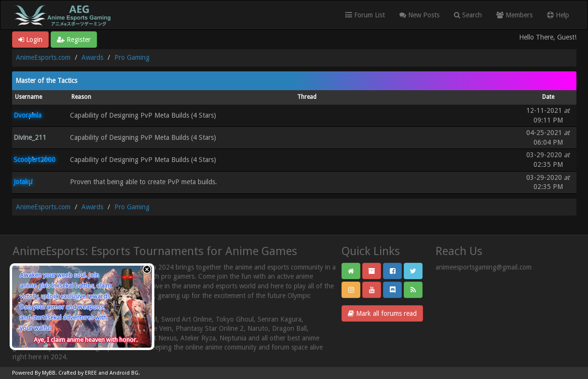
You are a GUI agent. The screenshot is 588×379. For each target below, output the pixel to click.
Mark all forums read (382, 313)
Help (558, 15)
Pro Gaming (132, 57)
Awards (92, 57)
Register (74, 40)
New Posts (419, 15)
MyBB (49, 373)
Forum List (365, 15)
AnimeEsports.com (43, 57)
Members (514, 15)
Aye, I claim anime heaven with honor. (86, 340)
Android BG (124, 373)
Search (468, 15)
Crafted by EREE (78, 373)
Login (30, 40)
